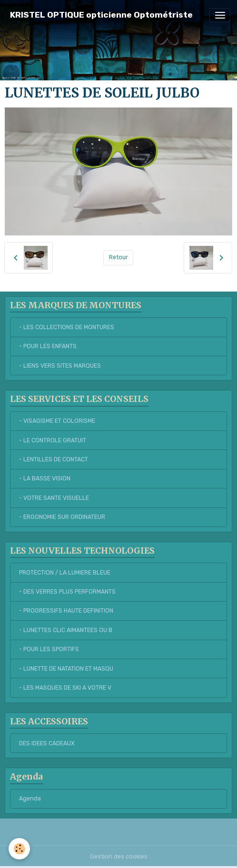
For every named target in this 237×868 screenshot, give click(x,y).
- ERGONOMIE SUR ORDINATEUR (62, 517)
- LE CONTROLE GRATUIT (53, 440)
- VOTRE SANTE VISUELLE (54, 498)
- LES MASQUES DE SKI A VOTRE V (65, 688)
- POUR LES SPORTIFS (49, 649)
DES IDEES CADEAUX (47, 743)
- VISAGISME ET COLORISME (57, 421)
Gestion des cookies (119, 857)
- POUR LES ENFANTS (48, 346)
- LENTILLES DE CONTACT (54, 459)
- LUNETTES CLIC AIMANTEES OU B (66, 630)
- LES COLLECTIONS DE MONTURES (67, 327)
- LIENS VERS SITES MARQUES (60, 366)
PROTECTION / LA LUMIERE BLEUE (65, 573)
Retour (118, 257)
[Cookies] (19, 849)
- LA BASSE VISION (45, 478)
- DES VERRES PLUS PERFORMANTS (67, 592)
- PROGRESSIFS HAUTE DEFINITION (66, 611)
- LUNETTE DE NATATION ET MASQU (66, 669)
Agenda (30, 799)
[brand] (101, 15)
